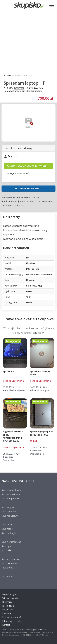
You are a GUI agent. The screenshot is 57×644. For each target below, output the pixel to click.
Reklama (7, 613)
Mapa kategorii (10, 594)
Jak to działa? (9, 606)
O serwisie (7, 602)
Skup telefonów (9, 563)
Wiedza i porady (10, 598)
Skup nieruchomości (11, 542)
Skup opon (7, 546)
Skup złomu (7, 568)
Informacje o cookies (13, 621)
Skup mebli (7, 525)
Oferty (10, 75)
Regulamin (7, 609)
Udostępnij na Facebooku (29, 188)
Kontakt (6, 625)
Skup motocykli (9, 533)
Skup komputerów (10, 498)
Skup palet (7, 550)
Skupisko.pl (42, 630)
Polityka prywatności (12, 617)
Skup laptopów (9, 512)
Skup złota (7, 576)
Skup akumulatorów (11, 490)
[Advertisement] (28, 41)
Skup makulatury (10, 516)
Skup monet (7, 529)
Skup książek (8, 507)
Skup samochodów (11, 559)
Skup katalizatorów (11, 494)
